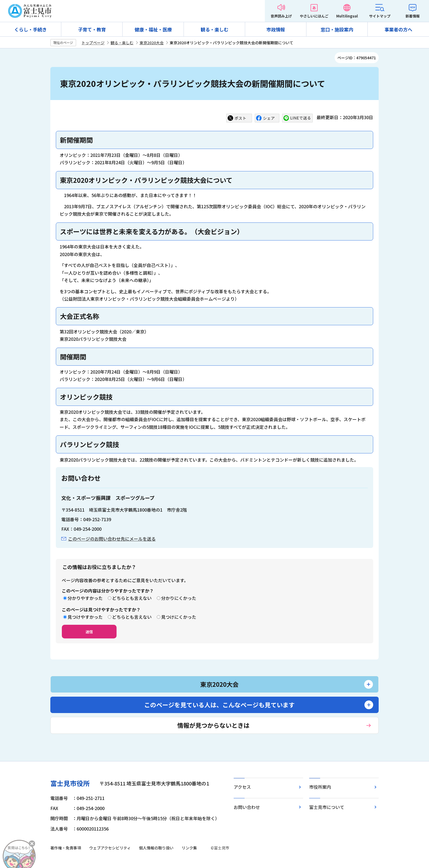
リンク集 (189, 848)
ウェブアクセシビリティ (110, 848)
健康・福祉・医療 (153, 29)
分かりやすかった (85, 598)
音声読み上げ (281, 16)
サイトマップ (380, 16)
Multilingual (347, 16)
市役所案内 (320, 787)
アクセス (242, 787)
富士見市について (327, 807)
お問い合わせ (247, 807)
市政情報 (276, 29)
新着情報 (413, 16)
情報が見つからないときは (213, 725)
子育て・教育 (92, 29)
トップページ (93, 43)
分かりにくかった (179, 598)
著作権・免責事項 (66, 848)
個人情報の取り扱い (156, 848)
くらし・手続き (31, 29)
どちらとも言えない (132, 598)
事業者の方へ (398, 29)
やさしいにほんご (314, 16)
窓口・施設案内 (337, 29)
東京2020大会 (152, 43)
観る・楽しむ (215, 29)
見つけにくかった (179, 617)
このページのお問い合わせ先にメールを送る (112, 539)
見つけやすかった (85, 617)
